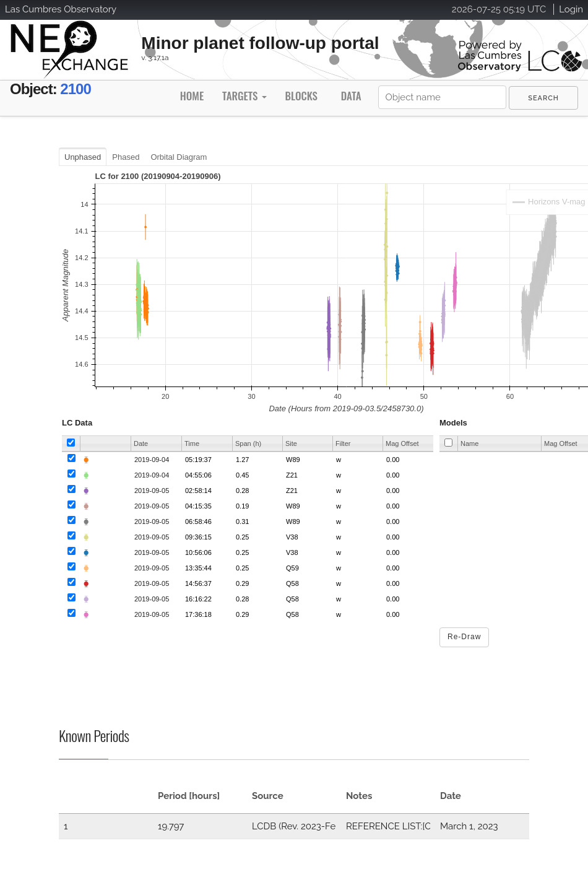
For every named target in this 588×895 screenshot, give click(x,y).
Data (351, 96)
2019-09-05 (152, 491)
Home (192, 96)
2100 (75, 89)
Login (571, 9)
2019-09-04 (152, 460)
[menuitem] (543, 98)
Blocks (301, 96)
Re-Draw (464, 637)
